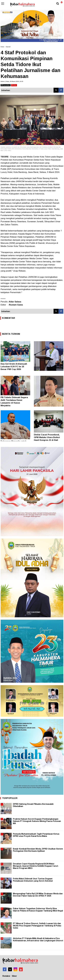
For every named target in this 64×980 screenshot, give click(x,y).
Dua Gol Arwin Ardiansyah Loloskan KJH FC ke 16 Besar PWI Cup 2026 (14, 367)
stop (14, 85)
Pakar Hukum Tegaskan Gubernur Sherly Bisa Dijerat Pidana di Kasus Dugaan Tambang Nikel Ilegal (38, 910)
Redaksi (6, 976)
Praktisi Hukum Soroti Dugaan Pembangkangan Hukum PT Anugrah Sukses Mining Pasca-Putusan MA (37, 821)
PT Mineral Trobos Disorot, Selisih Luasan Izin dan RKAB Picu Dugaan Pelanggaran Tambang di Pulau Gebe (37, 926)
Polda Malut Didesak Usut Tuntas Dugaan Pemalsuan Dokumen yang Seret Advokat (33, 880)
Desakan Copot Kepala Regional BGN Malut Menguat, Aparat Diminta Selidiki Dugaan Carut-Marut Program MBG (36, 866)
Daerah (8, 47)
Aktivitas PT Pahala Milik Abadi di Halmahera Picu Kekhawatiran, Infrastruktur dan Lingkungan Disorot (38, 939)
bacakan (6, 85)
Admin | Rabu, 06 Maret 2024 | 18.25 (12, 81)
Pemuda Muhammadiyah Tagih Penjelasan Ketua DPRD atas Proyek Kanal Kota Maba (36, 835)
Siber (14, 976)
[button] (62, 1)
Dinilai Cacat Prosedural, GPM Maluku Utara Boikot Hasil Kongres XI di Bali (47, 437)
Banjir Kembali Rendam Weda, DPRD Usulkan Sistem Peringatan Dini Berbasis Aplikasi (38, 850)
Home (2, 47)
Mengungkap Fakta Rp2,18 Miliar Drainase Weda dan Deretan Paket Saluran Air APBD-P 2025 (38, 895)
